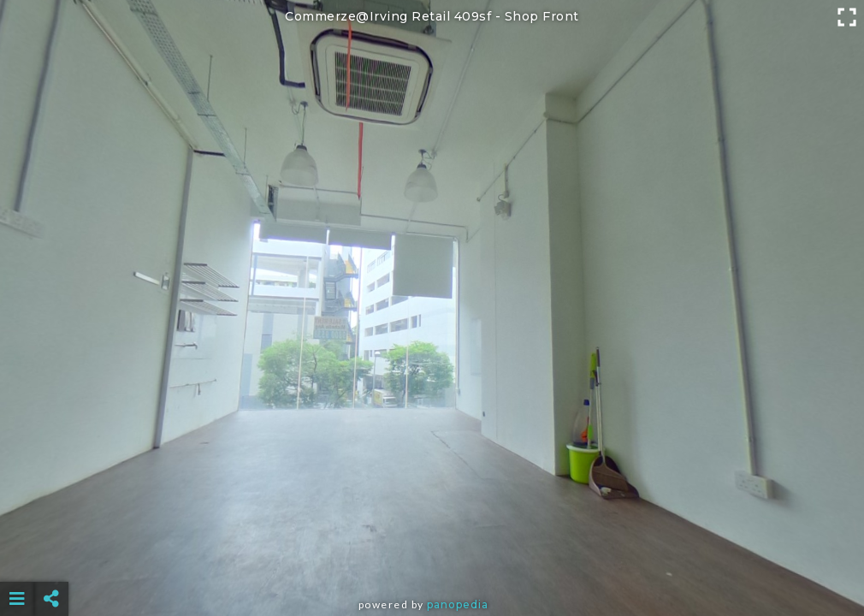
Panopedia (458, 604)
